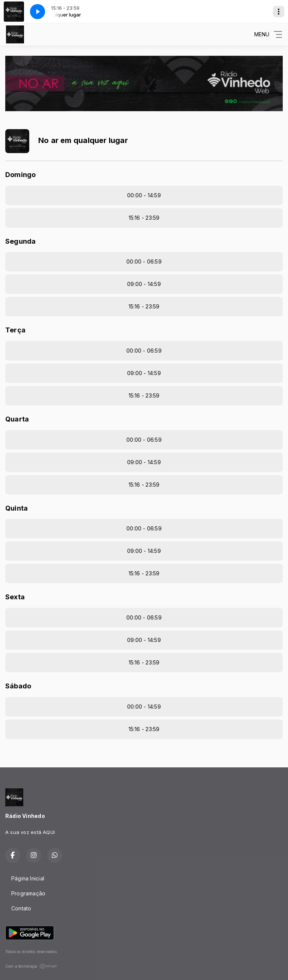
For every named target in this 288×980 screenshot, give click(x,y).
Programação (28, 893)
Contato (21, 908)
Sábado (18, 686)
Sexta (15, 597)
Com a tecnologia (31, 966)
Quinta (16, 508)
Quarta (17, 419)
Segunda (20, 241)
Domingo (20, 175)
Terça (15, 330)
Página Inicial (28, 878)
